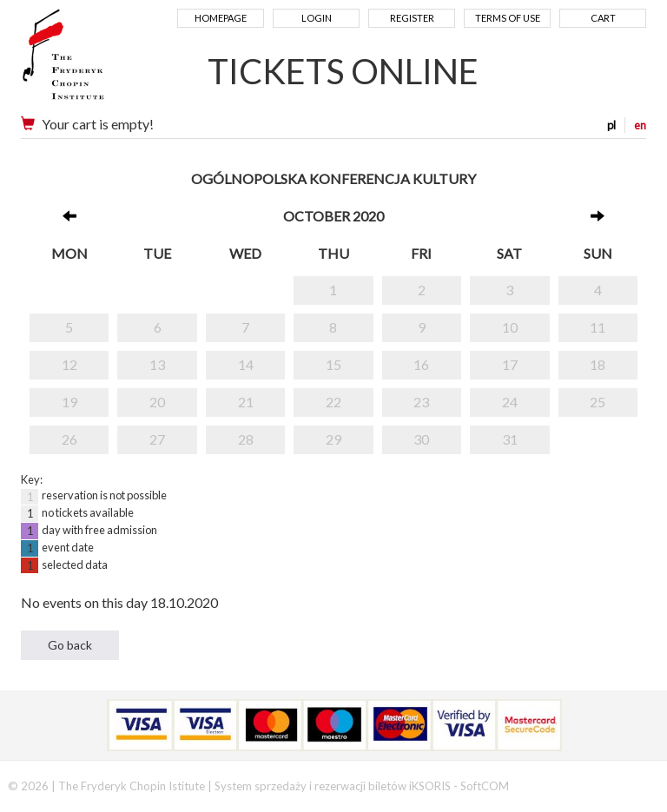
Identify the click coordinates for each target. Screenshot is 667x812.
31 (510, 439)
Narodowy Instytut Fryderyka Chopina (97, 61)
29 (333, 439)
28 (246, 439)
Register (412, 18)
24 (510, 402)
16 (421, 364)
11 (598, 327)
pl (611, 125)
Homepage (221, 18)
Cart (603, 18)
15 (333, 364)
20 (157, 402)
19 (69, 402)
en (640, 125)
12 (69, 364)
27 (157, 439)
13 (157, 364)
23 (421, 402)
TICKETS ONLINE (343, 71)
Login (317, 18)
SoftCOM (485, 786)
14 (246, 364)
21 (246, 402)
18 (598, 364)
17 (510, 364)
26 (69, 439)
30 (421, 439)
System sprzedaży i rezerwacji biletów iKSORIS (333, 786)
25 (598, 402)
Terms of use (508, 18)
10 (510, 327)
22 (333, 402)
